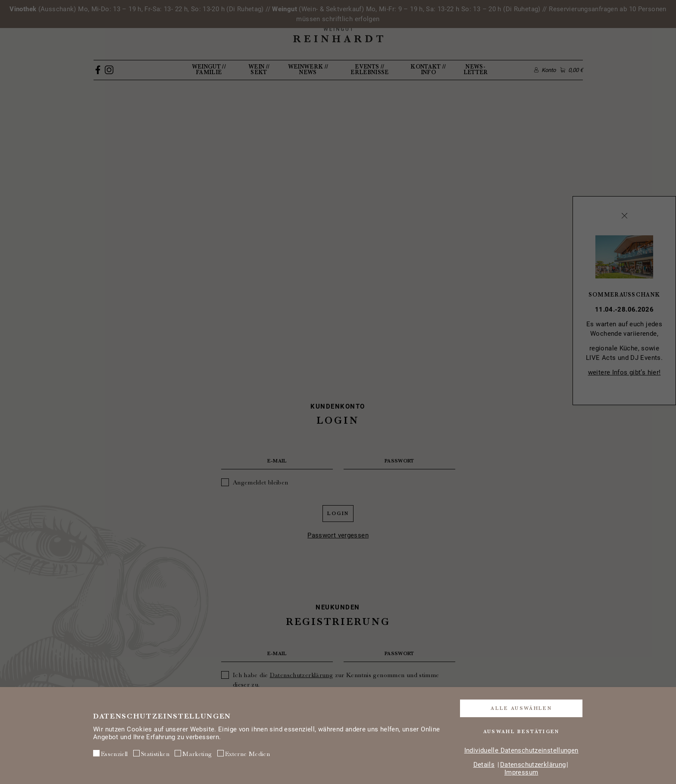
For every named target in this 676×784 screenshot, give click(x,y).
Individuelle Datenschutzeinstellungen (521, 750)
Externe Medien (244, 754)
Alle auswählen (521, 708)
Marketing (193, 754)
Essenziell (111, 754)
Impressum (521, 772)
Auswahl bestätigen (521, 731)
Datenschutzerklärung (533, 765)
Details (484, 765)
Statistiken (151, 754)
